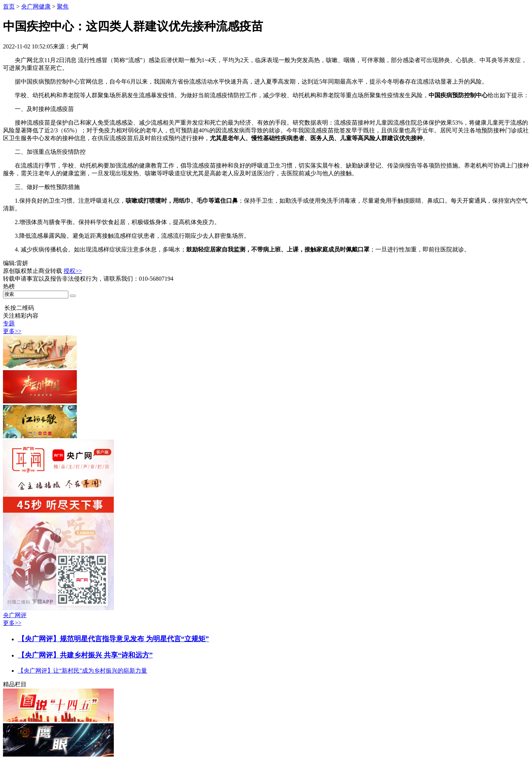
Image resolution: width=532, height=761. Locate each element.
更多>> (12, 331)
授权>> (73, 271)
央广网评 (15, 615)
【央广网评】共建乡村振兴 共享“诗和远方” (85, 655)
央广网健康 (36, 6)
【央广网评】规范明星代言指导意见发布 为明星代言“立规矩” (113, 639)
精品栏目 (15, 684)
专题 (9, 323)
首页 (9, 6)
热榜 (9, 286)
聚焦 (63, 6)
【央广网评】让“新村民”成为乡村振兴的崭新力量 (82, 671)
